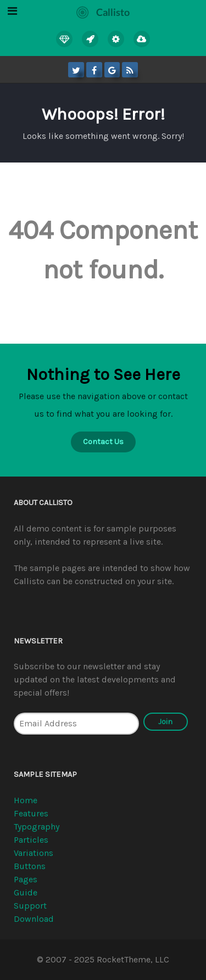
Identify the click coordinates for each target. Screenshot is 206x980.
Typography (37, 827)
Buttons (30, 866)
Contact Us (103, 442)
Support (30, 906)
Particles (31, 840)
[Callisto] (103, 11)
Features (31, 813)
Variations (34, 853)
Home (26, 800)
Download (34, 919)
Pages (26, 879)
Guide (26, 892)
